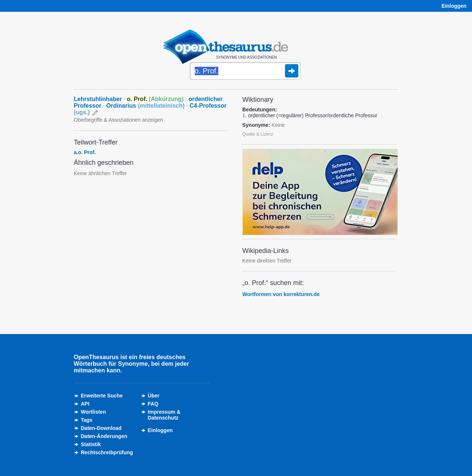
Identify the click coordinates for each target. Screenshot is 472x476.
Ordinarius (145, 106)
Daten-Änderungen (104, 436)
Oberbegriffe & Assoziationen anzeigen (118, 120)
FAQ (153, 404)
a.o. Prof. (85, 152)
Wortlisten (93, 412)
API (85, 404)
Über (154, 396)
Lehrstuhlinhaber (98, 99)
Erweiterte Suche (102, 396)
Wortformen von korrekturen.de (281, 294)
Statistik (91, 444)
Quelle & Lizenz (258, 134)
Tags (87, 420)
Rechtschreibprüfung (107, 452)
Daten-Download (101, 428)
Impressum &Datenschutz (164, 415)
